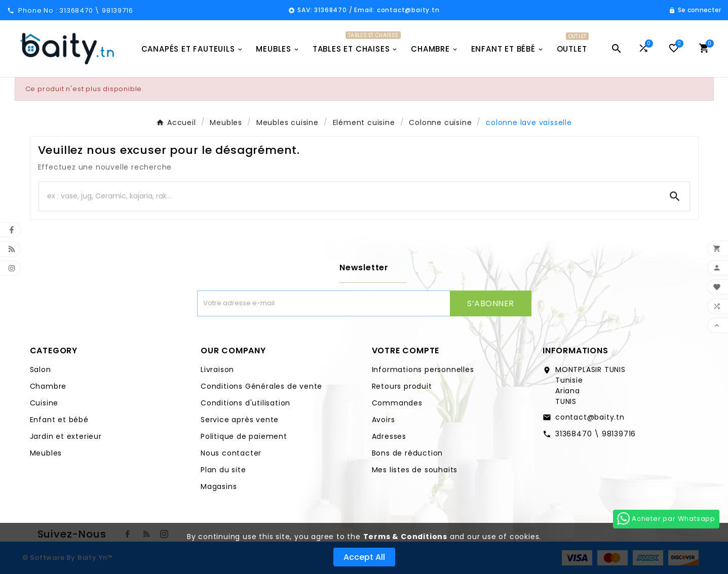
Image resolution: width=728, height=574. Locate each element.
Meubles (46, 453)
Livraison (217, 370)
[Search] (675, 196)
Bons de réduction (408, 453)
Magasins (219, 486)
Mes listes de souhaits (415, 470)
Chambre (48, 386)
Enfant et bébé (59, 420)
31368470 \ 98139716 (596, 434)
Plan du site (223, 470)
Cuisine (44, 403)
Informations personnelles (423, 370)
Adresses (389, 436)
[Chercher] (350, 196)
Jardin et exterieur (66, 436)
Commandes (397, 403)
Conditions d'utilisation (245, 403)
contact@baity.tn (590, 417)
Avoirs (384, 420)
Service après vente (240, 420)
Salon (41, 370)
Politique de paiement (244, 436)
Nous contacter (231, 453)
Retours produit (402, 386)
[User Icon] (695, 10)
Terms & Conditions (405, 537)
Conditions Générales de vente (261, 386)
